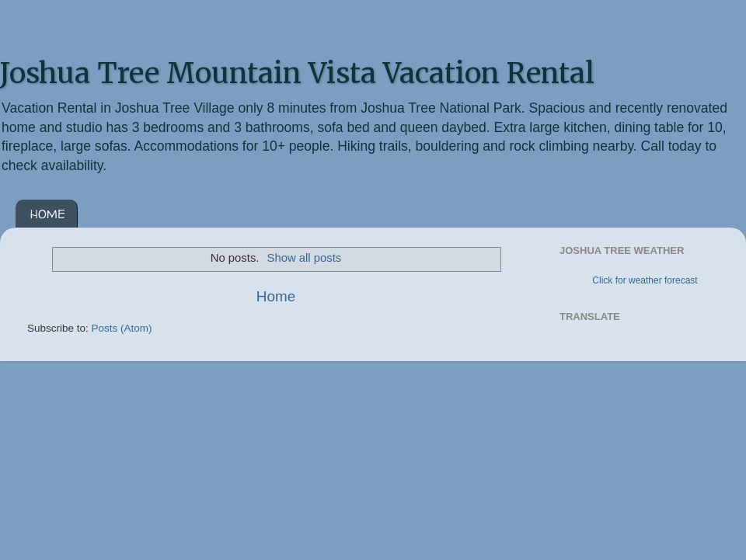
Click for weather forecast (645, 280)
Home (276, 296)
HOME (48, 214)
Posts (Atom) (122, 328)
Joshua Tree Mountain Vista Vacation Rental (297, 73)
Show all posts (305, 258)
